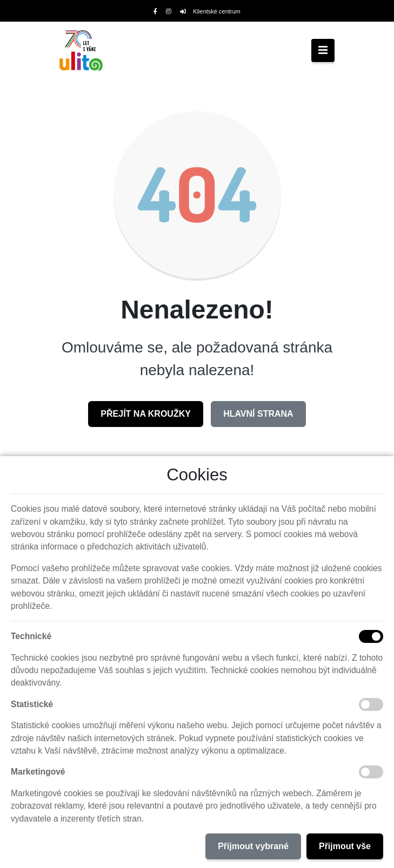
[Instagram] (169, 11)
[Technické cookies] (371, 636)
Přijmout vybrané (253, 846)
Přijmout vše (345, 846)
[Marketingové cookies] (371, 772)
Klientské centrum (210, 11)
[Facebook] (155, 11)
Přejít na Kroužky (146, 414)
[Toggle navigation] (323, 50)
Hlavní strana (258, 414)
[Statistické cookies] (371, 704)
